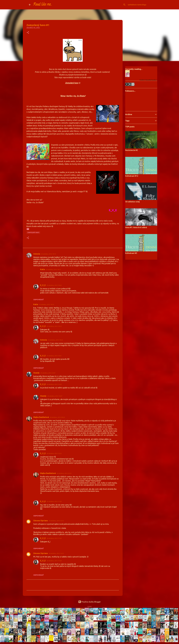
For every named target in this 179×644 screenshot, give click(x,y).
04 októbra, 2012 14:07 (55, 396)
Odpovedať (39, 300)
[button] (28, 33)
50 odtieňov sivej (132, 202)
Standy (36, 373)
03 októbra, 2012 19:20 (54, 285)
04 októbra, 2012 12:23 (54, 453)
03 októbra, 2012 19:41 (54, 356)
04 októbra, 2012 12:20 (54, 384)
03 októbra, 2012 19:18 (54, 326)
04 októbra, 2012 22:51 (64, 473)
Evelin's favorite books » (148, 80)
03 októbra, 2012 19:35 (55, 340)
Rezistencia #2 (132, 150)
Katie (43, 269)
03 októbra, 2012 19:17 (53, 269)
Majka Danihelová (41, 417)
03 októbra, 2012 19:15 (48, 254)
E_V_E (43, 285)
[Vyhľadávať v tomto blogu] (139, 5)
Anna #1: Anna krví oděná (136, 227)
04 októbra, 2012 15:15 (56, 521)
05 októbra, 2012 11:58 (54, 501)
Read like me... (42, 5)
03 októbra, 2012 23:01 (48, 373)
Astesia (37, 254)
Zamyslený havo (33, 232)
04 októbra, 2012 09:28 (57, 417)
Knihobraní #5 (131, 253)
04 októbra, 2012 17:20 (54, 538)
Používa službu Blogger (89, 602)
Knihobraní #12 (132, 176)
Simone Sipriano (41, 521)
